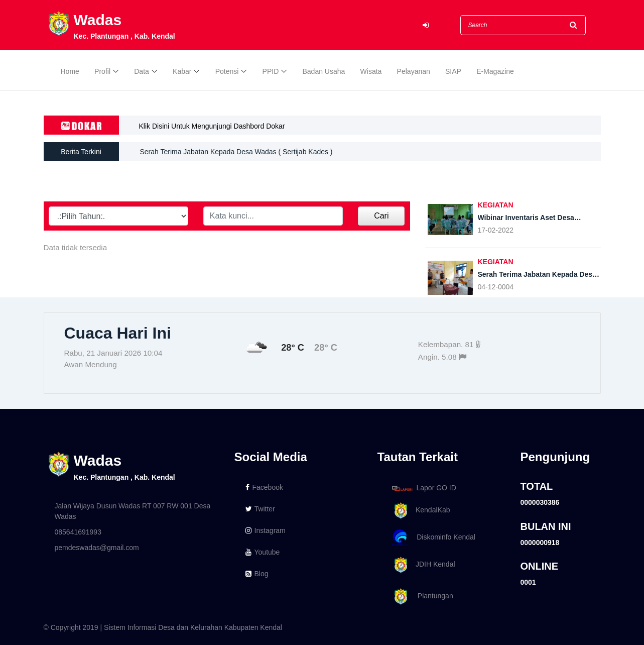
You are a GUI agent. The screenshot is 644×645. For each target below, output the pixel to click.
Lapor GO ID (424, 488)
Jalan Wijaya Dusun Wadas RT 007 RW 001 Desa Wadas (133, 511)
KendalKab (419, 511)
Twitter (260, 509)
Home (70, 71)
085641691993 (78, 532)
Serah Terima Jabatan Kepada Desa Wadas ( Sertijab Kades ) (236, 152)
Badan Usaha (324, 71)
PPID (271, 71)
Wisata (371, 71)
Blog (257, 574)
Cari (381, 216)
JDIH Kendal (422, 565)
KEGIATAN (496, 205)
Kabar (182, 71)
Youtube (263, 552)
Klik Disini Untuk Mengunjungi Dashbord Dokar (212, 126)
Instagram (266, 530)
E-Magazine (495, 71)
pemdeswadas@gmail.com (97, 548)
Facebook (264, 487)
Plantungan (421, 597)
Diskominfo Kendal (433, 538)
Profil (102, 71)
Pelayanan (414, 71)
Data (142, 71)
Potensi (227, 71)
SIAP (453, 71)
